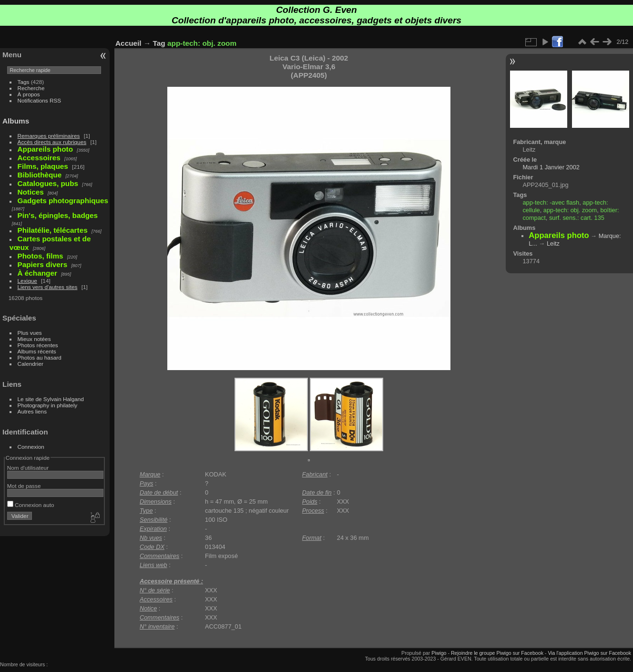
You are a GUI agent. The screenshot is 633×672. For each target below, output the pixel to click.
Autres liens (32, 411)
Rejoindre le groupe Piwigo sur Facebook (497, 653)
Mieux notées (34, 339)
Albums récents (37, 351)
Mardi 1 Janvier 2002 (551, 167)
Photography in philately (48, 405)
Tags (24, 82)
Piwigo (439, 653)
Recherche (31, 88)
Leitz (553, 243)
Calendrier (31, 364)
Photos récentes (38, 345)
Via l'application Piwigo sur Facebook (589, 653)
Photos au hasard (40, 357)
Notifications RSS (40, 100)
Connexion (31, 447)
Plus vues (30, 333)
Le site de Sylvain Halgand (51, 399)
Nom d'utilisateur (28, 468)
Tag (159, 43)
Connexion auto (31, 505)
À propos (29, 94)
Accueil (128, 43)
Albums (16, 121)
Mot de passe (24, 486)
